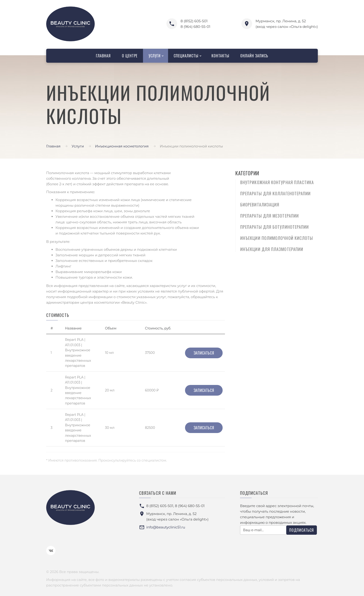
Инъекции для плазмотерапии (272, 249)
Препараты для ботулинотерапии (275, 227)
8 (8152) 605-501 (194, 21)
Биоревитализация (260, 205)
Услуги (155, 56)
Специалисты (186, 56)
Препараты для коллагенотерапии (275, 193)
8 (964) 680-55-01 (195, 27)
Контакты (220, 56)
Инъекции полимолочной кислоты (277, 238)
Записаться (204, 353)
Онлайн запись (254, 56)
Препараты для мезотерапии (270, 216)
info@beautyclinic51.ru (166, 527)
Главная (103, 56)
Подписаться (302, 530)
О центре (130, 56)
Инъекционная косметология (122, 146)
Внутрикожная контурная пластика (277, 182)
